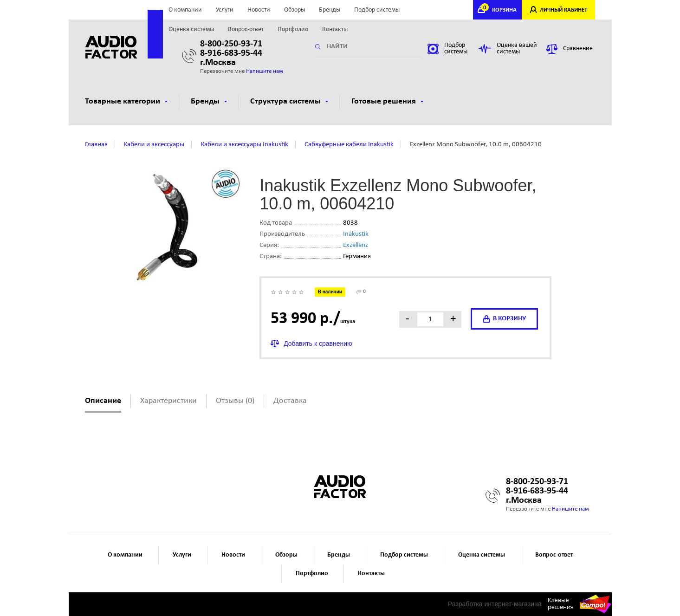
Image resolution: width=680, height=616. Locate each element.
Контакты (335, 29)
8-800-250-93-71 (231, 44)
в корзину (504, 319)
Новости (259, 10)
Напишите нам (265, 71)
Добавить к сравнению (318, 344)
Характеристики (168, 401)
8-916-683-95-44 (231, 53)
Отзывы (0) (235, 401)
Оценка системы (191, 29)
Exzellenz (356, 245)
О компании (185, 10)
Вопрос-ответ (246, 29)
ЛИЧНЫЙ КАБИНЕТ (563, 10)
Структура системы (289, 101)
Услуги (225, 10)
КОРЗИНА (500, 10)
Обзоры (295, 10)
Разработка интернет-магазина (495, 604)
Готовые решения (387, 101)
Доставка (290, 401)
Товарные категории (126, 101)
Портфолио (293, 29)
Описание (103, 401)
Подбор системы (377, 10)
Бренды (330, 10)
